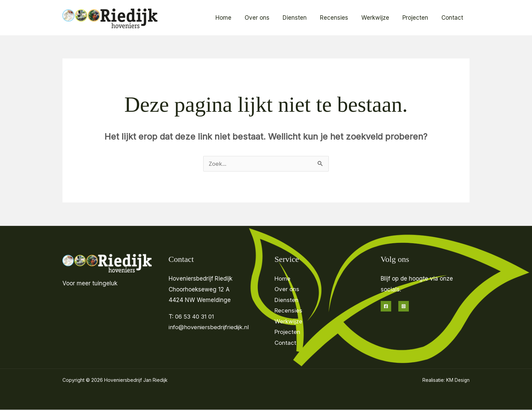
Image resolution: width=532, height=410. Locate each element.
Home (234, 18)
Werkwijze (379, 18)
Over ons (266, 18)
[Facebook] (386, 306)
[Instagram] (404, 306)
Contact (453, 18)
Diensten (302, 18)
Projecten (418, 18)
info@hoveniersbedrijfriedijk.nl (210, 327)
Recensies (340, 18)
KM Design (458, 380)
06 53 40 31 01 (196, 317)
